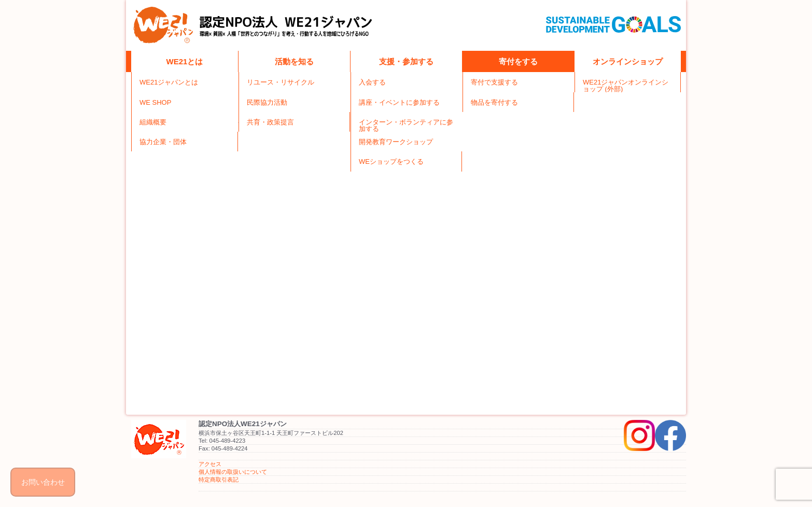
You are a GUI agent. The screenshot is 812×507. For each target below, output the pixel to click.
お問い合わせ (43, 482)
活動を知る (294, 61)
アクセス (210, 464)
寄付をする (518, 61)
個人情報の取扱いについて (233, 472)
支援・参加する (406, 61)
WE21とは (185, 61)
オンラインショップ (628, 61)
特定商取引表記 (219, 480)
